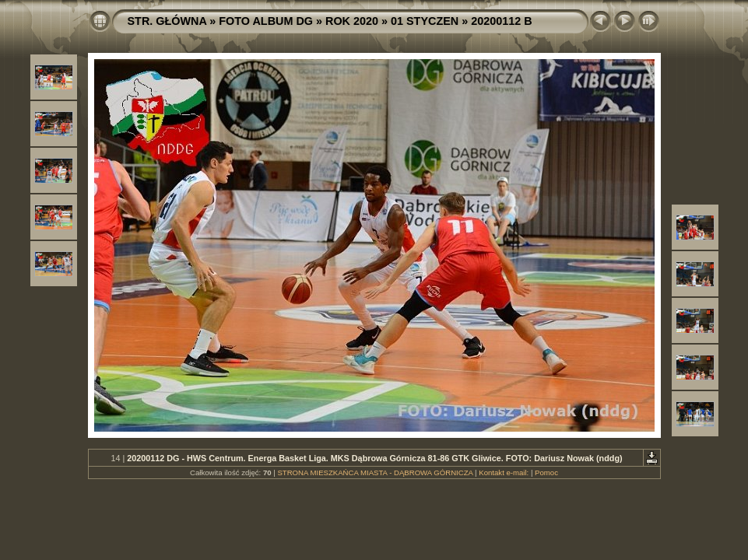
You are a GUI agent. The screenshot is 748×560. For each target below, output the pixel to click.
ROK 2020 (352, 21)
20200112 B (501, 21)
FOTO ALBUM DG (266, 21)
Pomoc (546, 472)
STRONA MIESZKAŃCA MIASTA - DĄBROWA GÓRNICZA (375, 472)
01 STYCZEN (425, 21)
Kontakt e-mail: (504, 472)
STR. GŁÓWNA (167, 21)
